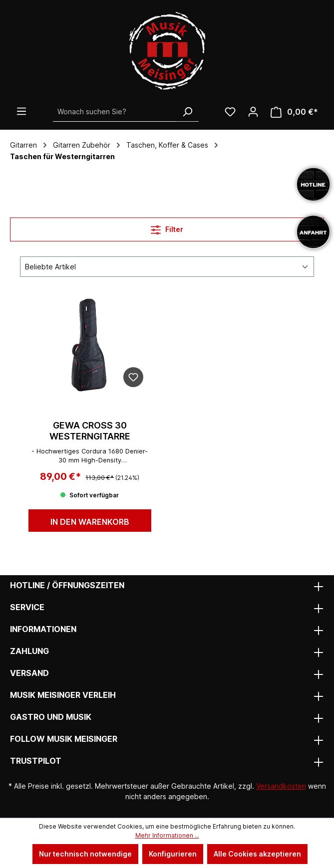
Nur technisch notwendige (85, 854)
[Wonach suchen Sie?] (115, 112)
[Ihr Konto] (253, 112)
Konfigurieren (173, 854)
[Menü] (21, 111)
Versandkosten (281, 786)
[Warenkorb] (294, 112)
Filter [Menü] (167, 228)
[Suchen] (187, 112)
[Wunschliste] (230, 112)
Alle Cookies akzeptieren (257, 854)
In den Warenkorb (90, 522)
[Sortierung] (167, 267)
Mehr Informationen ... (167, 835)
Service (27, 607)
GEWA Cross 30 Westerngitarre (90, 431)
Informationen (43, 629)
